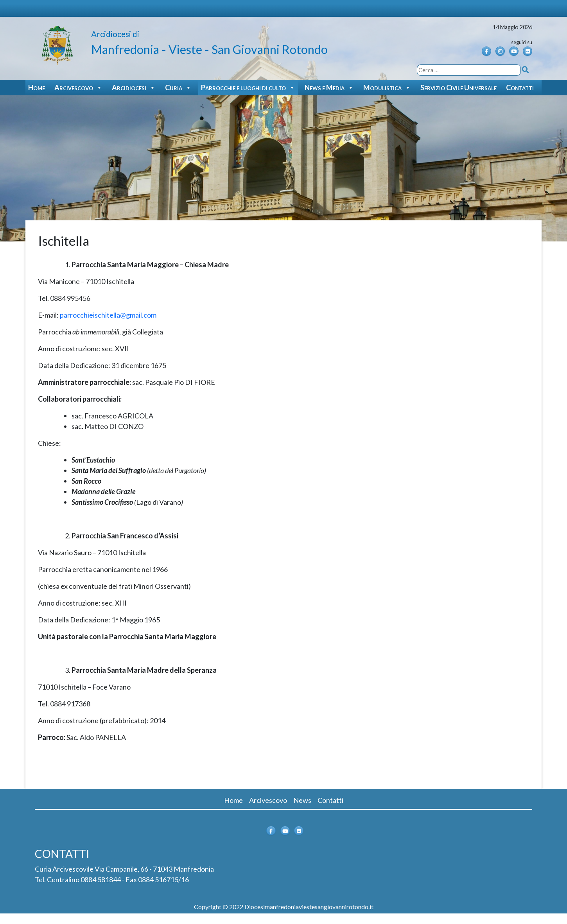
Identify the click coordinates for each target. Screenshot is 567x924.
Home (37, 88)
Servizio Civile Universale (458, 88)
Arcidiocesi (134, 88)
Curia (178, 88)
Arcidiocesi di (115, 34)
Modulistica (387, 88)
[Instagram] (500, 51)
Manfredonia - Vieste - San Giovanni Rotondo (209, 49)
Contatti (520, 88)
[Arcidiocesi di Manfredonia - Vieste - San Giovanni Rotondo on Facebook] (486, 51)
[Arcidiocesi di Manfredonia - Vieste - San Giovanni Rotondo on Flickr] (528, 51)
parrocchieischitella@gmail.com (108, 315)
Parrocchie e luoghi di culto (248, 88)
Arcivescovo (78, 88)
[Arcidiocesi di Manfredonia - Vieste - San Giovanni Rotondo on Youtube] (514, 51)
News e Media (329, 88)
